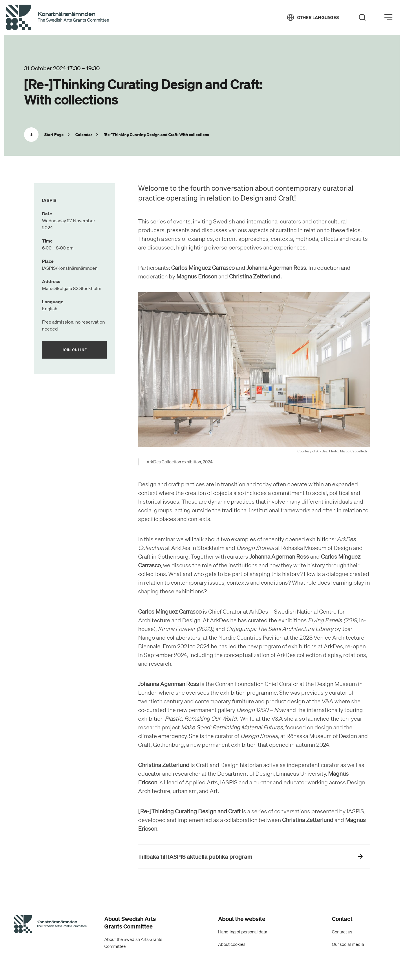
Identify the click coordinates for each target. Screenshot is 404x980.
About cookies (232, 944)
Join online (85, 350)
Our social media (348, 944)
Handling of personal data (243, 932)
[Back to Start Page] (57, 18)
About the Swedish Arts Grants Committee (133, 943)
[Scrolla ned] (31, 135)
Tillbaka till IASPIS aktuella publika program (195, 857)
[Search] (362, 17)
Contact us (342, 932)
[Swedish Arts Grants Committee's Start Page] (50, 925)
